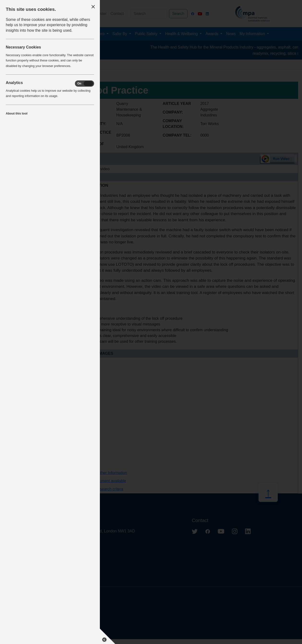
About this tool (17, 113)
